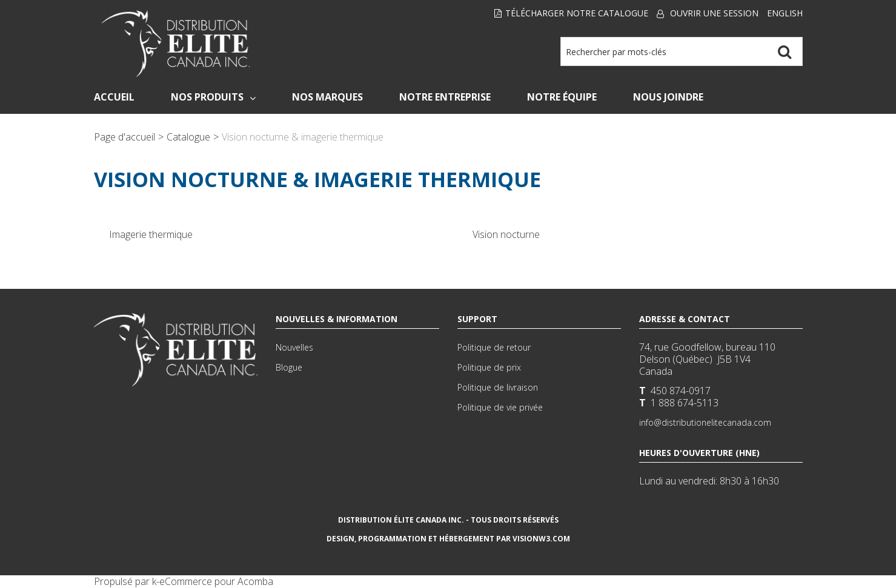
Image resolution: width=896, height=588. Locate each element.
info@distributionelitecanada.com (705, 422)
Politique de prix (489, 367)
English (785, 13)
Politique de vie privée (500, 407)
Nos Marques (327, 97)
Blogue (289, 367)
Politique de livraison (498, 387)
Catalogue (188, 137)
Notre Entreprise (445, 97)
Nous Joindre (668, 97)
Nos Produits (213, 97)
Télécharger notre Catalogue (571, 13)
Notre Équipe (562, 97)
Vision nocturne (506, 234)
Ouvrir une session (714, 13)
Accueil (114, 97)
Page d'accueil (124, 137)
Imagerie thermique (151, 234)
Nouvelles (294, 347)
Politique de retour (494, 347)
